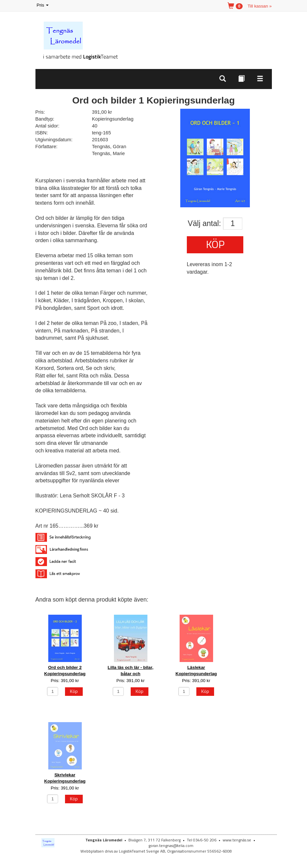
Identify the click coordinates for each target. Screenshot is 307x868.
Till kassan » (260, 6)
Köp (215, 244)
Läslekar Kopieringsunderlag (196, 671)
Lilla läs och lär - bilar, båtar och (131, 671)
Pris (43, 5)
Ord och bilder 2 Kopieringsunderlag (65, 671)
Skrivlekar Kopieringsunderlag (65, 778)
